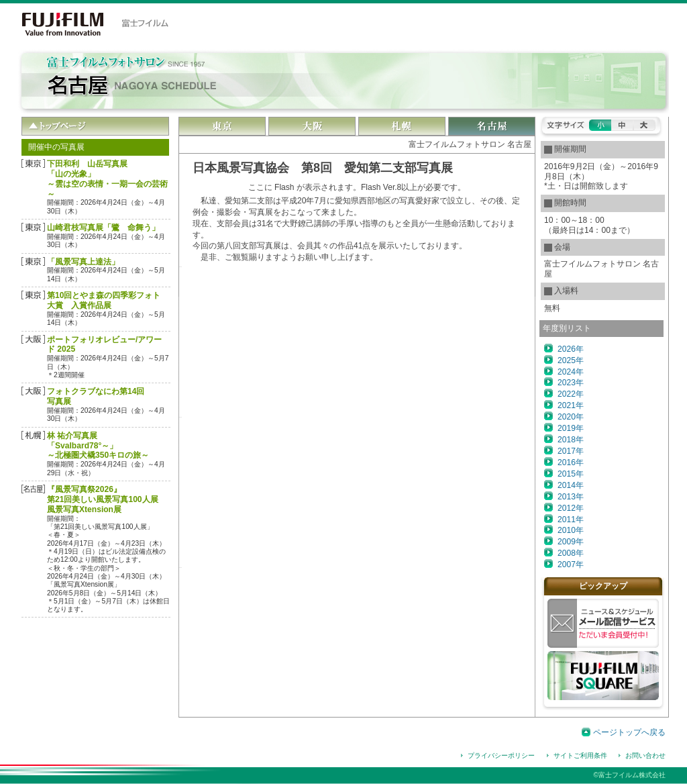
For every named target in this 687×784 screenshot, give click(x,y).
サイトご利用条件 (580, 755)
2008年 (571, 553)
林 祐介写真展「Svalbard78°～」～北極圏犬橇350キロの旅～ (98, 446)
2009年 (571, 542)
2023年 (571, 383)
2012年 (571, 508)
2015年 (571, 474)
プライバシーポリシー (501, 755)
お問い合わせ (645, 755)
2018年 (571, 440)
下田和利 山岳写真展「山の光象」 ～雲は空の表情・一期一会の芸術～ (107, 179)
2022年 (571, 394)
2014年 (571, 485)
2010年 (571, 530)
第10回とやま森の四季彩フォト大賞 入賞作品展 (104, 300)
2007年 (571, 565)
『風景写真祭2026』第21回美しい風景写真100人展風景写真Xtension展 (103, 499)
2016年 (571, 462)
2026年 (571, 349)
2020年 (571, 417)
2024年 (571, 372)
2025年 (571, 360)
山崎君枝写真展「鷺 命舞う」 (103, 228)
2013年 (571, 497)
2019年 (571, 428)
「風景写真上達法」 (83, 262)
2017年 (571, 451)
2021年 (571, 405)
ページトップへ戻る (629, 732)
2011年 (571, 520)
